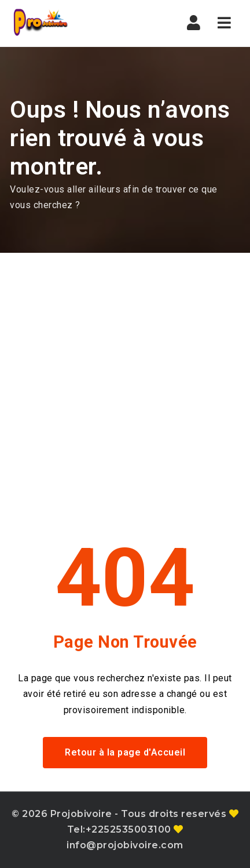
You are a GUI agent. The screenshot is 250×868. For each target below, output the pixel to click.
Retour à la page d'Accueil (125, 752)
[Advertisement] (125, 384)
